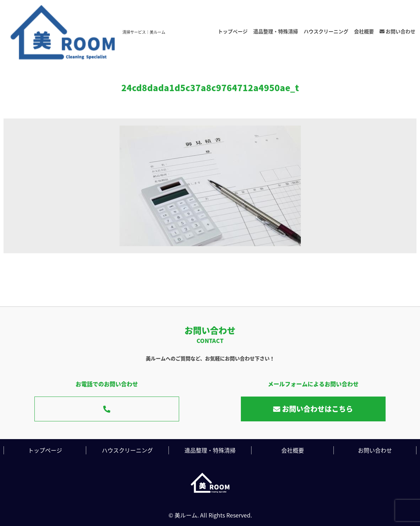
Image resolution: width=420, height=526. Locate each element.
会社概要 (364, 31)
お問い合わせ (397, 31)
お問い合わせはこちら (313, 409)
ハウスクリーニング (326, 31)
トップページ (233, 31)
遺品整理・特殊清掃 (276, 31)
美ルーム (186, 515)
